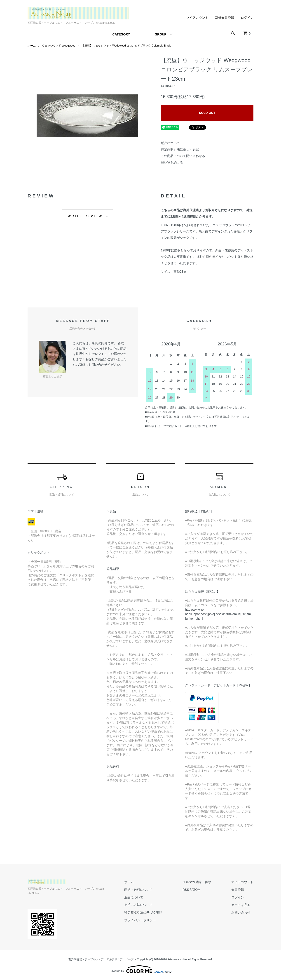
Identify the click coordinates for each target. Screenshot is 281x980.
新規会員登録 (225, 18)
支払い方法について (138, 905)
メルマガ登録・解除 (197, 882)
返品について (170, 143)
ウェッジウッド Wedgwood (59, 46)
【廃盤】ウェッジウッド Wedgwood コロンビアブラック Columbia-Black (126, 46)
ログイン (247, 18)
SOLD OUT (207, 113)
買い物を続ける (172, 162)
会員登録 (238, 890)
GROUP (160, 34)
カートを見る (241, 905)
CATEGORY (121, 34)
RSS (186, 890)
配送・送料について (138, 890)
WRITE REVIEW (85, 216)
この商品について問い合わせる (183, 156)
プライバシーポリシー (140, 920)
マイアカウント (197, 18)
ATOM (196, 890)
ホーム (32, 46)
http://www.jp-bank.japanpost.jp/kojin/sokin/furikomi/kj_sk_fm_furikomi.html (219, 614)
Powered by (140, 969)
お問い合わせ (241, 912)
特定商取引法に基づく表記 (180, 149)
